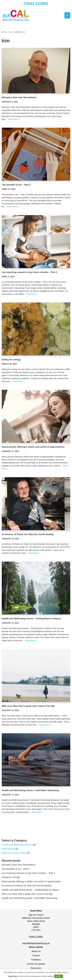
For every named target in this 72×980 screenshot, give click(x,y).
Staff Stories (8, 850)
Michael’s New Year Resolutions (19, 98)
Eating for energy (11, 360)
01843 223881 (36, 4)
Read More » (14, 120)
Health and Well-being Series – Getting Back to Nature (31, 619)
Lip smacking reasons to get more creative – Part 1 (30, 273)
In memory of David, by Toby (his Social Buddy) (28, 535)
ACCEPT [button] (59, 976)
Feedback (36, 961)
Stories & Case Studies (14, 854)
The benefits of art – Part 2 (16, 185)
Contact (36, 957)
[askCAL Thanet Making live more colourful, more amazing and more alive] (16, 15)
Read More (13, 976)
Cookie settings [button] (47, 976)
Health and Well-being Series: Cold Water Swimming (30, 791)
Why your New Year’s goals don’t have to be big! (28, 707)
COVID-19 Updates (36, 965)
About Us (36, 953)
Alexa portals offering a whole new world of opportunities (33, 448)
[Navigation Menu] (67, 15)
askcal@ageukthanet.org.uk (36, 945)
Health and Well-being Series (17, 846)
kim (24, 32)
